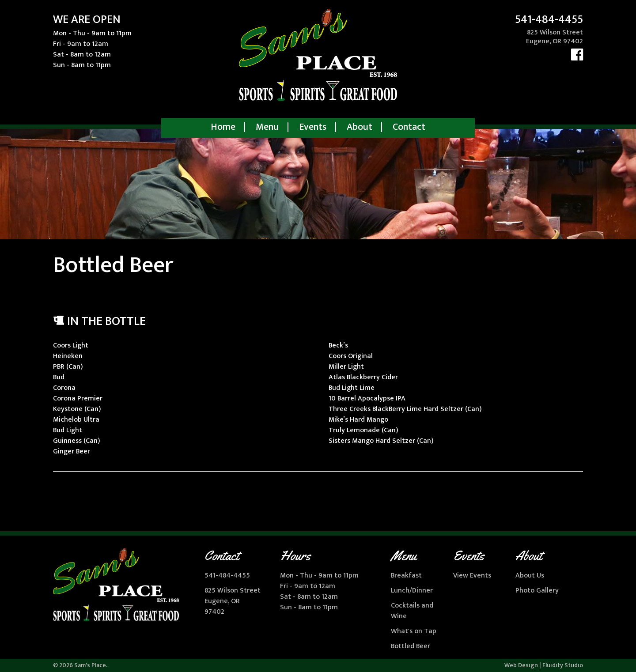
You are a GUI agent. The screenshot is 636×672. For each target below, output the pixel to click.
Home (223, 127)
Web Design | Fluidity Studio (544, 665)
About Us (530, 576)
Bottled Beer (411, 646)
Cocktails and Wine (412, 611)
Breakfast (406, 576)
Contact (409, 127)
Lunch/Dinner (412, 591)
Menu (267, 127)
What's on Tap (414, 631)
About (360, 127)
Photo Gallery (537, 591)
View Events (472, 576)
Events (313, 127)
